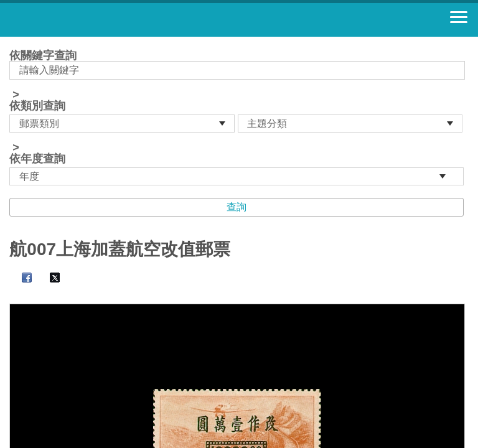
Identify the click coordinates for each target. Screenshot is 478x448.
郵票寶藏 (78, 20)
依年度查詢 (37, 159)
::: (13, 42)
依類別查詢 (37, 106)
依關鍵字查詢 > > (239, 118)
